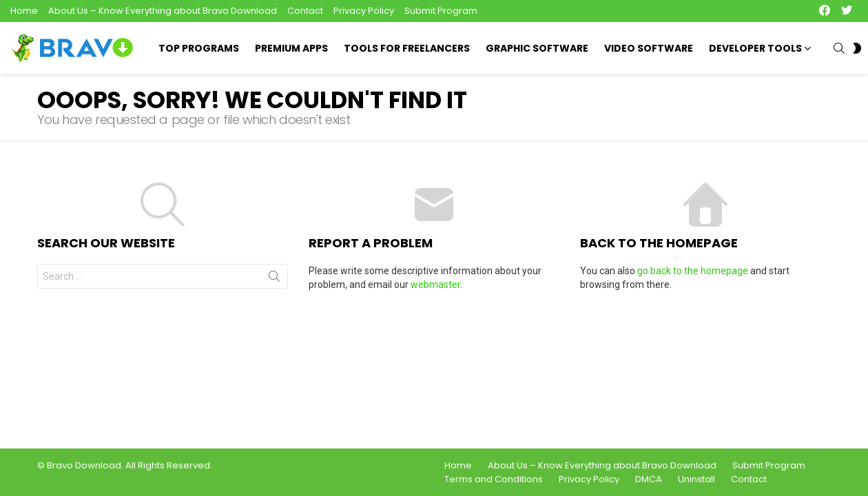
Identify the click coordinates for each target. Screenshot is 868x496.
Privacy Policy (364, 11)
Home (24, 11)
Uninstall (696, 479)
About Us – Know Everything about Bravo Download (163, 11)
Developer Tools (755, 50)
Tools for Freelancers (407, 48)
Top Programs (199, 48)
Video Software (649, 48)
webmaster (435, 285)
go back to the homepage (693, 271)
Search (274, 279)
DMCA (649, 479)
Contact (305, 11)
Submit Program (441, 11)
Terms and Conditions (494, 479)
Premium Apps (291, 48)
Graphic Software (537, 48)
